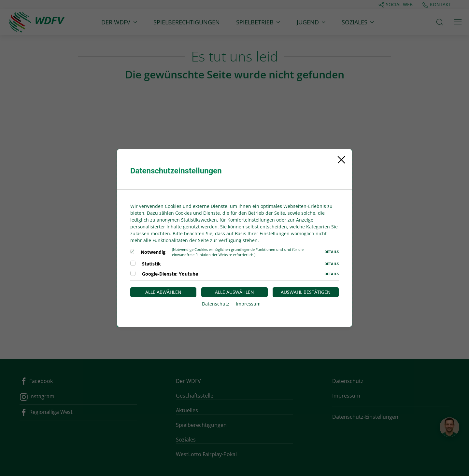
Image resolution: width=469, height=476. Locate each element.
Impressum (248, 304)
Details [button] (332, 252)
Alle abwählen (163, 292)
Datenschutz (216, 304)
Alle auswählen (234, 292)
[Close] (341, 160)
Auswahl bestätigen (306, 292)
